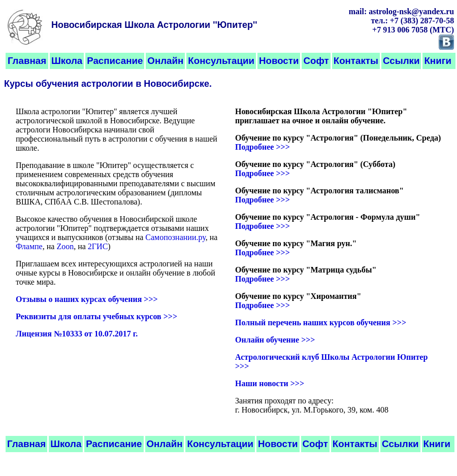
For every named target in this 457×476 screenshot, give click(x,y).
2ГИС (98, 246)
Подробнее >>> (263, 147)
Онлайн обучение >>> (275, 340)
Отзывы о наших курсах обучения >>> (87, 299)
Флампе (29, 246)
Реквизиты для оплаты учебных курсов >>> (96, 316)
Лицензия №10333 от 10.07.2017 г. (77, 334)
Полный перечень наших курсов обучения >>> (321, 322)
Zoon (65, 246)
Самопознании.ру (175, 237)
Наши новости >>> (270, 383)
